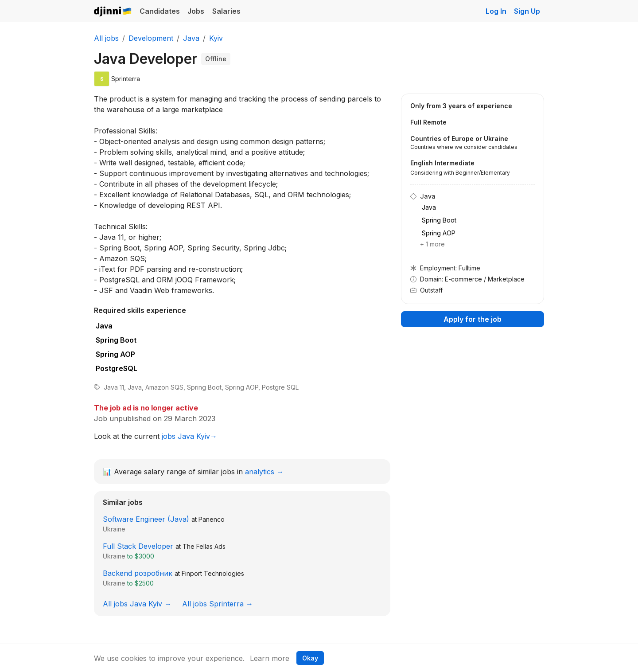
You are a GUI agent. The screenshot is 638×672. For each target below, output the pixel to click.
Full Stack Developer (138, 546)
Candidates (160, 11)
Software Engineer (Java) (146, 519)
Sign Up (527, 11)
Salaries (226, 11)
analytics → (264, 472)
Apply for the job (473, 319)
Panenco (212, 519)
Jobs (196, 11)
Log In (496, 11)
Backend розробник (138, 573)
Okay (310, 658)
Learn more (270, 658)
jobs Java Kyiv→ (189, 436)
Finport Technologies (213, 573)
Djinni (113, 12)
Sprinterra (126, 79)
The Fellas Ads (204, 546)
